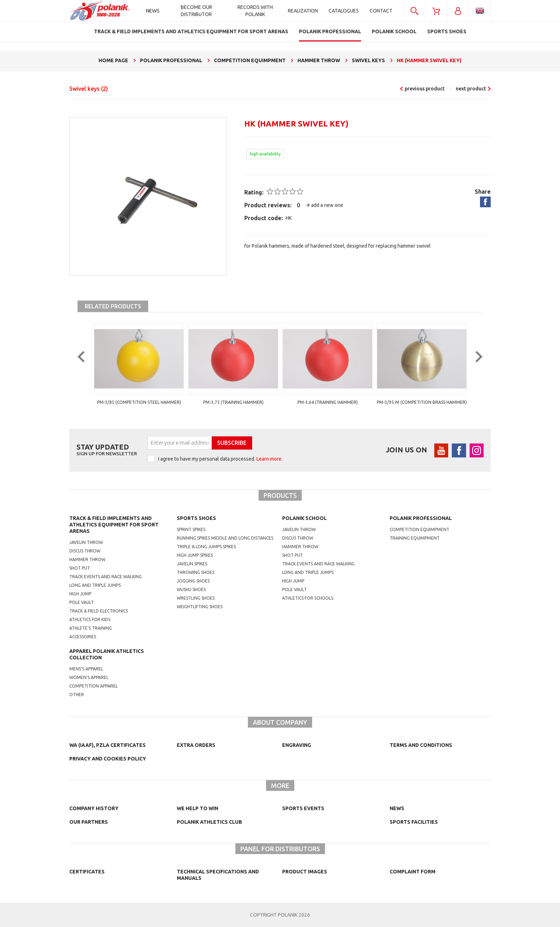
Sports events (303, 808)
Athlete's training (91, 628)
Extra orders (196, 745)
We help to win (197, 808)
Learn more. (269, 459)
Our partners (89, 822)
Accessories (83, 637)
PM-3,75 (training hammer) (233, 402)
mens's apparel (86, 669)
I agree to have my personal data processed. (220, 459)
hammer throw (300, 547)
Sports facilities (414, 822)
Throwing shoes (196, 572)
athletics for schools (308, 598)
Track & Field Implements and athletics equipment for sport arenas (114, 525)
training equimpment (415, 538)
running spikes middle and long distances (225, 538)
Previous (86, 369)
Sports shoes (196, 518)
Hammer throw (87, 559)
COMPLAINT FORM (412, 872)
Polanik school (304, 518)
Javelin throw (86, 542)
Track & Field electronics (99, 611)
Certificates (87, 872)
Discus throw (85, 551)
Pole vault (82, 602)
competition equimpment (419, 529)
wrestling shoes (196, 598)
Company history (94, 808)
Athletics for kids (90, 619)
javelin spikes (192, 564)
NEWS (397, 808)
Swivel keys (89, 89)
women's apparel (89, 677)
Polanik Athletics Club (209, 822)
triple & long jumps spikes (206, 547)
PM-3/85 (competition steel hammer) (139, 402)
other (77, 695)
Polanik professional (421, 518)
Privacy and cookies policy (108, 759)
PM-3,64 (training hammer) (328, 402)
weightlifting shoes (200, 607)
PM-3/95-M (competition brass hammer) (422, 402)
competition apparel (94, 686)
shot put (292, 555)
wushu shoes (191, 589)
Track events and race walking (106, 577)
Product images (305, 872)
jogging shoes (193, 581)
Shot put (80, 568)
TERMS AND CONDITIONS (421, 745)
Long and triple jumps (95, 585)
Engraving (297, 745)
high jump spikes (195, 555)
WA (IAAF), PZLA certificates (107, 745)
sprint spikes (191, 529)
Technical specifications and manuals (218, 875)
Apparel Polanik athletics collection (107, 654)
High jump (80, 594)
